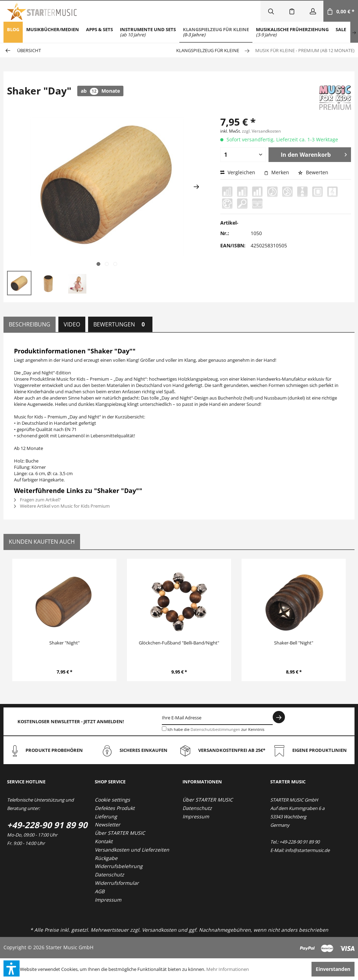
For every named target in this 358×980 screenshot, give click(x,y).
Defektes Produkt (115, 808)
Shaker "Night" (65, 643)
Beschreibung (30, 324)
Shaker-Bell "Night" (294, 643)
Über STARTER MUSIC (120, 833)
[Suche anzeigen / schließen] (271, 11)
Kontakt (104, 841)
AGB (100, 891)
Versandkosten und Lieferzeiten (132, 850)
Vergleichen (238, 172)
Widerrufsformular (117, 883)
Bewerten (313, 172)
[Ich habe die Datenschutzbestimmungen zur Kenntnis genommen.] (164, 729)
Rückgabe (106, 858)
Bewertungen (120, 324)
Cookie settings (112, 800)
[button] (12, 968)
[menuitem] (13, 32)
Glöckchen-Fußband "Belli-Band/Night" (179, 643)
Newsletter (108, 824)
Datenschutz (109, 875)
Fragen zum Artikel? (37, 500)
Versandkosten (159, 930)
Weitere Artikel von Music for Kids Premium (62, 506)
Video (72, 324)
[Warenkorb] (341, 11)
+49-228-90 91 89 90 (47, 825)
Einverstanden (333, 969)
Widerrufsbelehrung (119, 866)
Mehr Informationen (228, 969)
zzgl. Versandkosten (261, 131)
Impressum (108, 900)
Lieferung (106, 816)
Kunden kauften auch (42, 542)
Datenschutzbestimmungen (215, 729)
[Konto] (313, 11)
